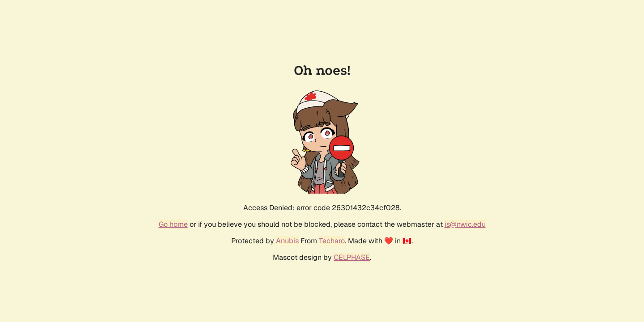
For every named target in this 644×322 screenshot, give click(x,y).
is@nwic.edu (465, 224)
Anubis (287, 241)
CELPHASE (352, 257)
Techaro (332, 241)
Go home (173, 224)
